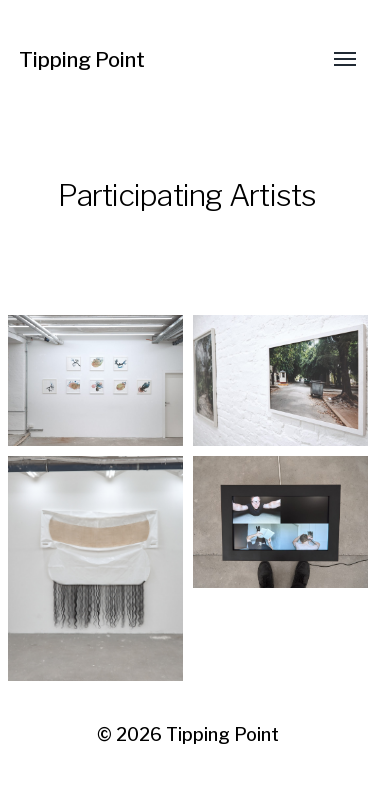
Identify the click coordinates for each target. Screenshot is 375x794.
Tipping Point (82, 60)
